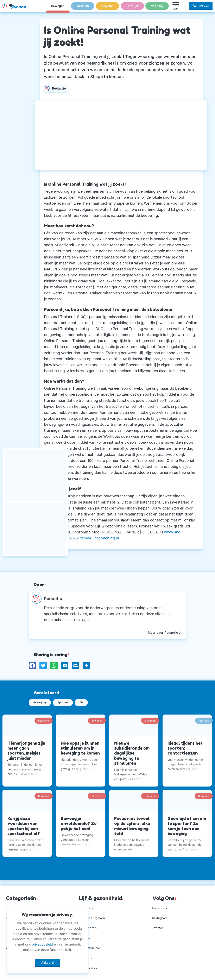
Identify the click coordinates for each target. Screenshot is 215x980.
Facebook (161, 906)
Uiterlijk (132, 8)
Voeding (157, 8)
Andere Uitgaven (93, 916)
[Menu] (176, 8)
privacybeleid (42, 943)
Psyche (108, 8)
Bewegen (58, 8)
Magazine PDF (91, 947)
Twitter (158, 926)
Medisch (83, 8)
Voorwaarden (90, 967)
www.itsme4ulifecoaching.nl (94, 538)
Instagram (161, 916)
